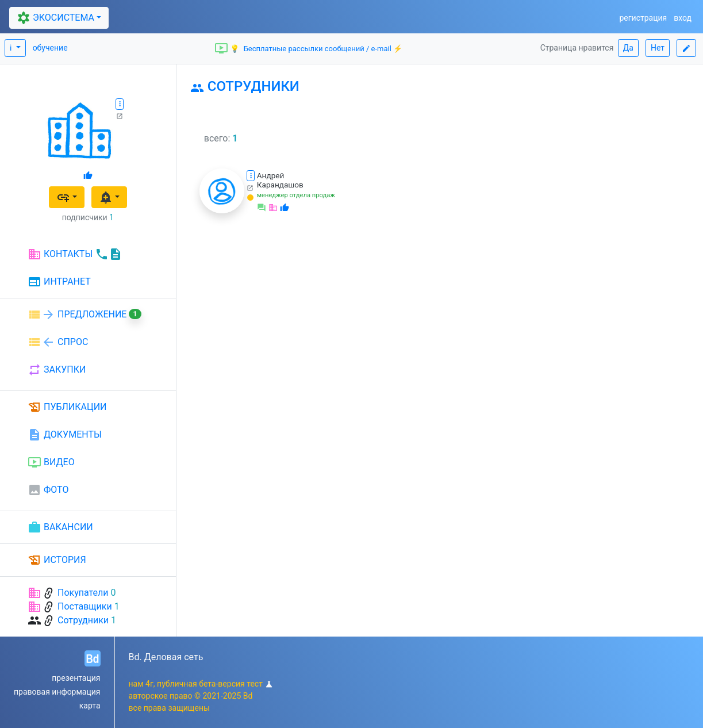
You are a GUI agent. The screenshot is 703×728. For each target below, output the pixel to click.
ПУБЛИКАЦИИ (67, 407)
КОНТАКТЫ (75, 254)
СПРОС (58, 342)
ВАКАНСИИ (60, 527)
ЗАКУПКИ (57, 370)
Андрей (271, 175)
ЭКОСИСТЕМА (54, 18)
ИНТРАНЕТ (59, 282)
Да (628, 48)
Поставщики (85, 606)
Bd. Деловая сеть (166, 657)
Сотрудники (83, 620)
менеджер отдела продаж (296, 195)
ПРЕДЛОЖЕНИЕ (84, 315)
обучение (50, 48)
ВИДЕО (51, 462)
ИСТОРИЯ (57, 560)
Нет (658, 48)
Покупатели (83, 593)
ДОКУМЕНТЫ (65, 435)
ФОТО (48, 490)
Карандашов (280, 185)
